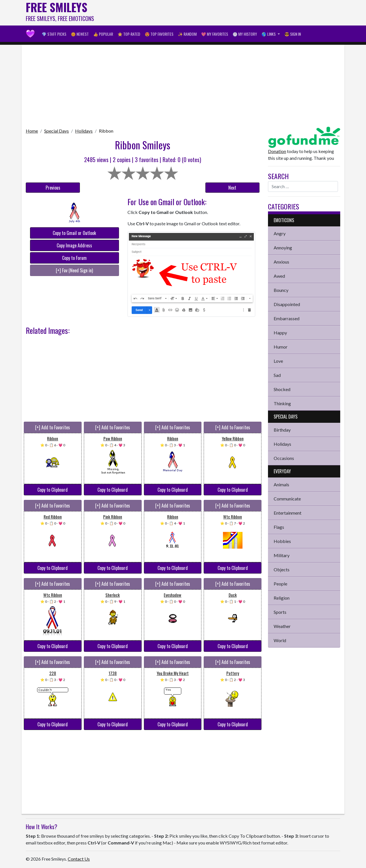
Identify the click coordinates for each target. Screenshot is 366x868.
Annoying (283, 248)
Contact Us (79, 859)
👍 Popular (103, 34)
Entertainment (288, 513)
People (280, 584)
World (280, 640)
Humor (281, 347)
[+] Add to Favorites (53, 427)
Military (282, 555)
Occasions (284, 458)
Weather (282, 626)
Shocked (282, 389)
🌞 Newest (80, 34)
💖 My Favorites (215, 34)
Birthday (282, 430)
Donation (277, 151)
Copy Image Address (74, 245)
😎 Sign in (293, 34)
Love (278, 361)
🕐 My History (245, 34)
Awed (279, 276)
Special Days (57, 131)
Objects (282, 569)
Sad (277, 375)
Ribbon (106, 131)
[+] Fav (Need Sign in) (74, 270)
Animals (281, 484)
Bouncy (281, 290)
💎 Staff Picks (54, 34)
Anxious (281, 262)
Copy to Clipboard (53, 490)
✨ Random (187, 34)
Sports (280, 612)
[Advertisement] (237, 13)
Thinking (282, 403)
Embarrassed (287, 318)
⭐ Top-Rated (129, 34)
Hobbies (282, 541)
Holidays (84, 131)
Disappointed (287, 304)
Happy (280, 333)
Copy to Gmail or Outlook (74, 233)
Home (32, 131)
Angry (280, 233)
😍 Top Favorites (159, 34)
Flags (279, 527)
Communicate (287, 499)
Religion (282, 598)
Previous (53, 188)
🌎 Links (269, 34)
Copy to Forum (74, 258)
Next (232, 188)
